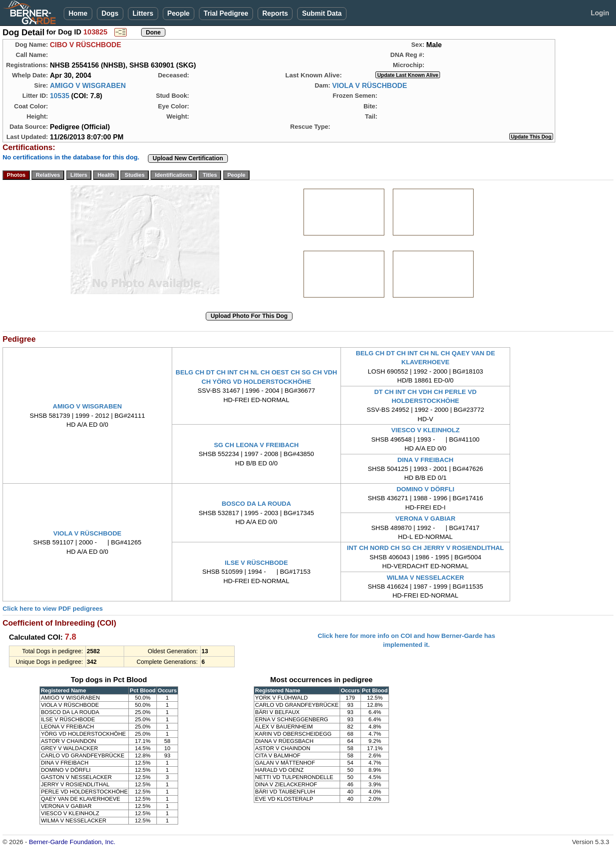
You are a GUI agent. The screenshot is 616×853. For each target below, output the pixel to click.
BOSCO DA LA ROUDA (256, 503)
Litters (143, 13)
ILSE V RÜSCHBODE (256, 563)
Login (600, 13)
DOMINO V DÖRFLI (426, 489)
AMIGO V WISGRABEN (88, 85)
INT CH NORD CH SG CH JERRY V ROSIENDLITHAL (425, 548)
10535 (60, 96)
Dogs (110, 13)
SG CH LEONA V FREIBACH (256, 445)
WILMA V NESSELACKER (426, 577)
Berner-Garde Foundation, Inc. (72, 842)
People (179, 13)
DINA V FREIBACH (426, 460)
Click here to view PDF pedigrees (53, 608)
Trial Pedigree (226, 13)
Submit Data (322, 13)
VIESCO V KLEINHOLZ (425, 430)
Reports (275, 13)
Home (78, 13)
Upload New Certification (188, 158)
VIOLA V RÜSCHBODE (369, 85)
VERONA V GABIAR (425, 518)
